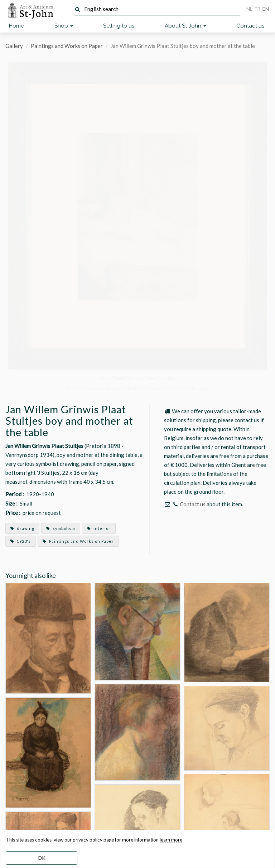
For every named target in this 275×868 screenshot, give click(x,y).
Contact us (250, 26)
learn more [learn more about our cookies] (171, 840)
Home (16, 26)
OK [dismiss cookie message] (42, 858)
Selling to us (119, 26)
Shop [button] (64, 26)
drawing (22, 528)
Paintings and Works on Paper (67, 46)
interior (99, 528)
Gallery (14, 46)
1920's (21, 541)
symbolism (61, 528)
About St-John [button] (185, 26)
